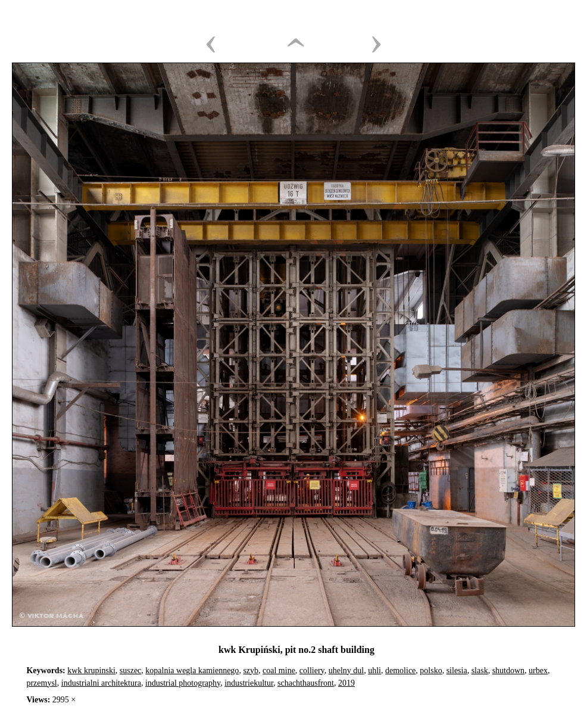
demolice (400, 671)
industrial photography (183, 683)
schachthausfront (306, 683)
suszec (131, 671)
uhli (374, 671)
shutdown (508, 671)
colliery (312, 671)
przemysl (41, 683)
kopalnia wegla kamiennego (192, 671)
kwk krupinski (91, 671)
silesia (457, 671)
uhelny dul (346, 671)
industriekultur (249, 683)
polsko (431, 671)
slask (480, 671)
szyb (251, 671)
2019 (346, 683)
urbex (538, 671)
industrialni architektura (101, 683)
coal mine (279, 671)
